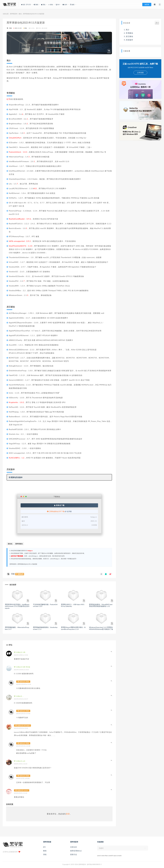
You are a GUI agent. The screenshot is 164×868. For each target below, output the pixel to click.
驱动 (20, 14)
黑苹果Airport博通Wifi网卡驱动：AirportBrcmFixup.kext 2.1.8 (73, 628)
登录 (68, 814)
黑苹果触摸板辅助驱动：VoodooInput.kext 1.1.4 (45, 628)
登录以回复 (111, 652)
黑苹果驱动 (19, 544)
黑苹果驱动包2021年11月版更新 (27, 564)
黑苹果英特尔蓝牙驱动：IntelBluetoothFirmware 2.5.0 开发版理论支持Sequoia (17, 606)
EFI (45, 847)
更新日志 (74, 854)
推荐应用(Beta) (76, 851)
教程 (45, 851)
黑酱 (9, 28)
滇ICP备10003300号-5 (94, 864)
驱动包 (10, 544)
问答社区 (74, 847)
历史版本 (129, 40)
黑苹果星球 (14, 14)
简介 (128, 30)
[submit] (145, 848)
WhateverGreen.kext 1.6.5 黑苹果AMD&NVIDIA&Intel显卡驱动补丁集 (101, 628)
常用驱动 (129, 33)
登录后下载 (59, 505)
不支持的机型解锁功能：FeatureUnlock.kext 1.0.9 (45, 605)
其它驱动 (129, 36)
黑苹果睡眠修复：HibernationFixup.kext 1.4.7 (17, 628)
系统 (45, 854)
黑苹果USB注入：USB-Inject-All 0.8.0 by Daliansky (73, 605)
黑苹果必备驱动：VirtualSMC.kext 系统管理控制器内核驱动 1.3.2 (101, 605)
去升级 (68, 511)
